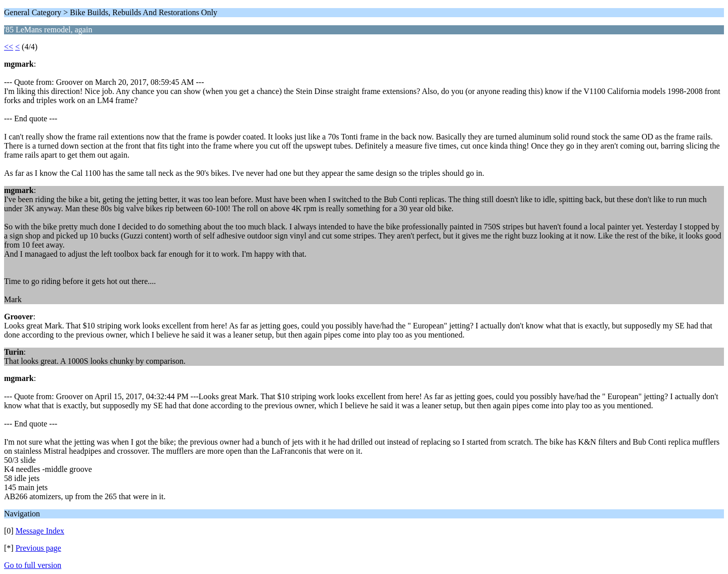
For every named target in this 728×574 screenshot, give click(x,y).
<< (9, 47)
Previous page (38, 548)
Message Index (40, 531)
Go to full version (33, 565)
